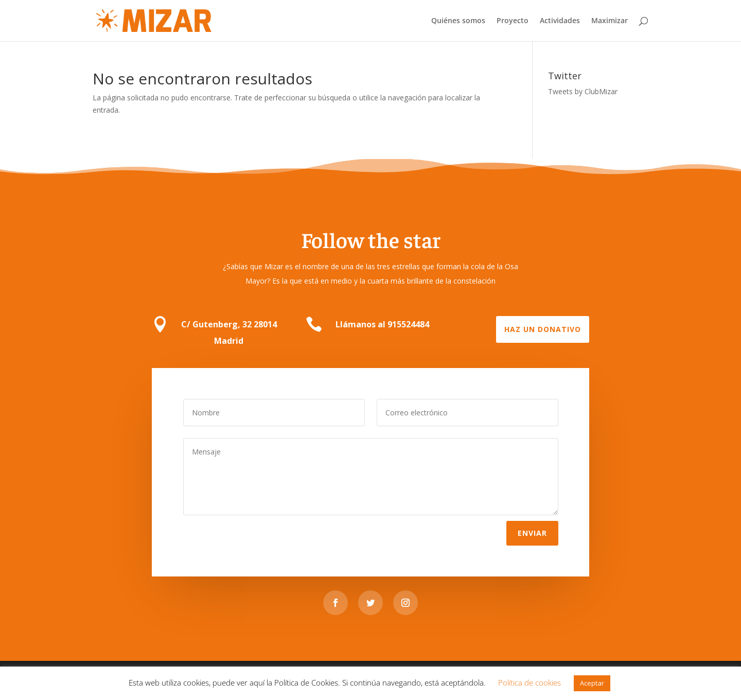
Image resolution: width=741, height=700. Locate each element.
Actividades (560, 21)
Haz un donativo (543, 329)
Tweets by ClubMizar (583, 91)
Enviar (532, 532)
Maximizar (610, 21)
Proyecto (513, 21)
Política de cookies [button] (530, 682)
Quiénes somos (458, 21)
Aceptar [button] (592, 683)
